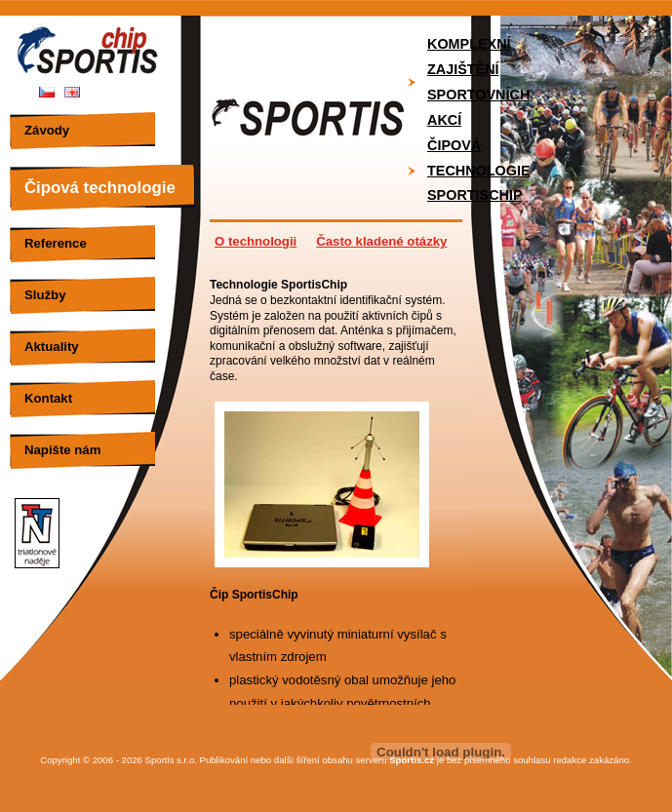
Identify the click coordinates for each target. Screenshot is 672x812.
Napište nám (62, 450)
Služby (45, 295)
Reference (56, 243)
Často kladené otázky (381, 241)
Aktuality (52, 347)
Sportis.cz (412, 760)
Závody (47, 130)
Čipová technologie (100, 188)
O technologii (256, 241)
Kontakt (48, 398)
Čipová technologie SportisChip (479, 171)
